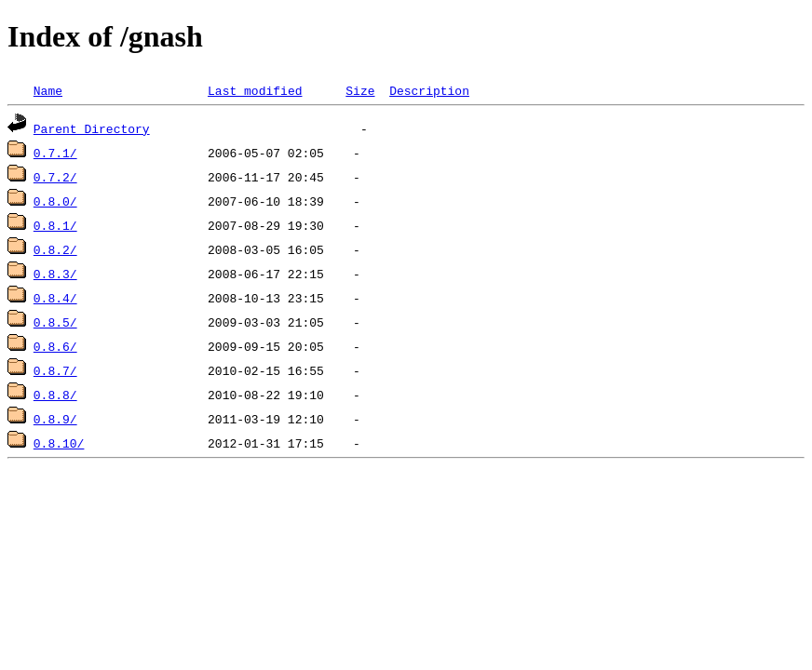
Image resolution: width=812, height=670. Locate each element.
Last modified (255, 90)
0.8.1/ (55, 225)
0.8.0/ (55, 201)
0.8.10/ (59, 443)
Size (360, 90)
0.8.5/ (55, 322)
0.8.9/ (55, 419)
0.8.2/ (55, 249)
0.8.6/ (55, 346)
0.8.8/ (55, 395)
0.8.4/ (55, 298)
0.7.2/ (55, 177)
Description (429, 90)
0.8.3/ (55, 274)
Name (48, 90)
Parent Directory (92, 128)
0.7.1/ (55, 153)
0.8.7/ (55, 370)
